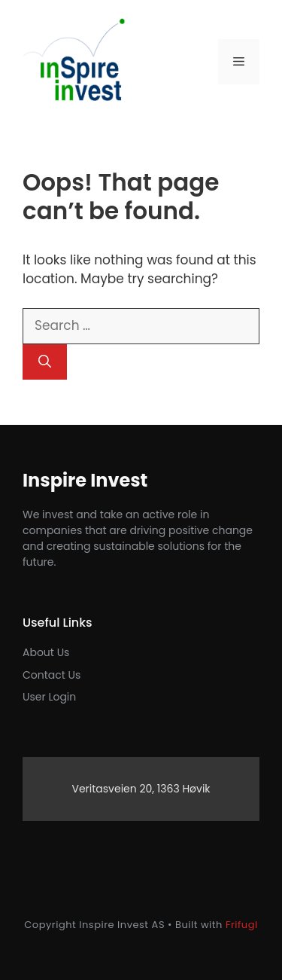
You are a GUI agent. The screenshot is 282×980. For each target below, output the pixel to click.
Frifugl (242, 925)
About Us (46, 652)
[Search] (45, 362)
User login (49, 697)
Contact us (52, 675)
